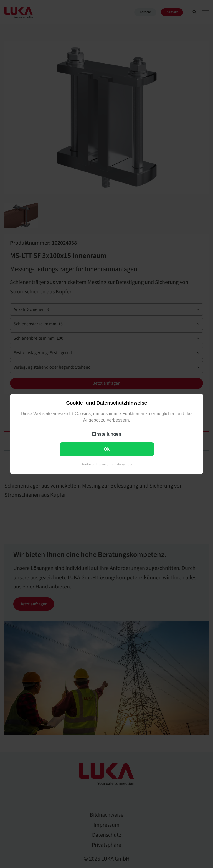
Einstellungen (107, 434)
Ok (106, 449)
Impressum (104, 465)
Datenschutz (123, 465)
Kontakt (87, 465)
